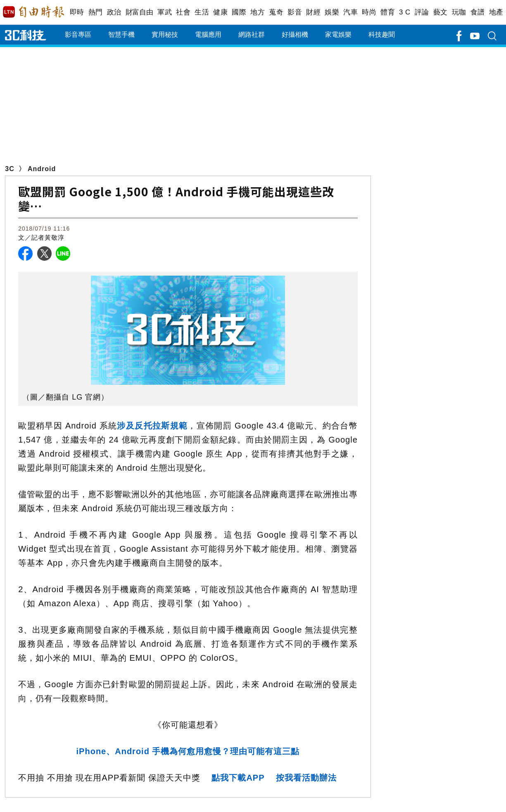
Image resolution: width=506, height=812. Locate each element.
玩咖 (459, 12)
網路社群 (252, 35)
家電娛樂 (338, 35)
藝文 (441, 12)
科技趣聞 (382, 35)
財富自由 (139, 12)
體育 (388, 12)
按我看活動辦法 (306, 778)
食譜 (478, 12)
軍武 (165, 12)
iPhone (188, 751)
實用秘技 (165, 35)
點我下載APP (238, 778)
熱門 (96, 12)
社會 (183, 12)
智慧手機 (121, 35)
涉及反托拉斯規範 (152, 426)
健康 (220, 12)
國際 (239, 12)
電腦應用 (208, 35)
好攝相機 (295, 35)
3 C (405, 12)
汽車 (350, 12)
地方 (258, 12)
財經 (313, 12)
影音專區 (78, 35)
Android (42, 169)
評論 (422, 12)
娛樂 (332, 12)
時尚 (369, 12)
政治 (114, 12)
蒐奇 (276, 12)
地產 (496, 12)
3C (10, 169)
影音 (295, 12)
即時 (77, 12)
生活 (202, 12)
